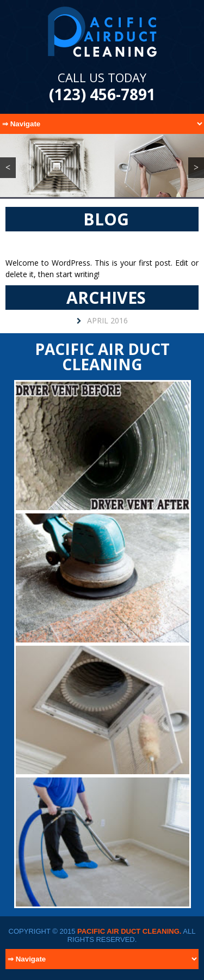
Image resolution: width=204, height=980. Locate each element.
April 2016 (107, 320)
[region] (102, 166)
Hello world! (102, 244)
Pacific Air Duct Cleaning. (129, 931)
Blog (106, 219)
